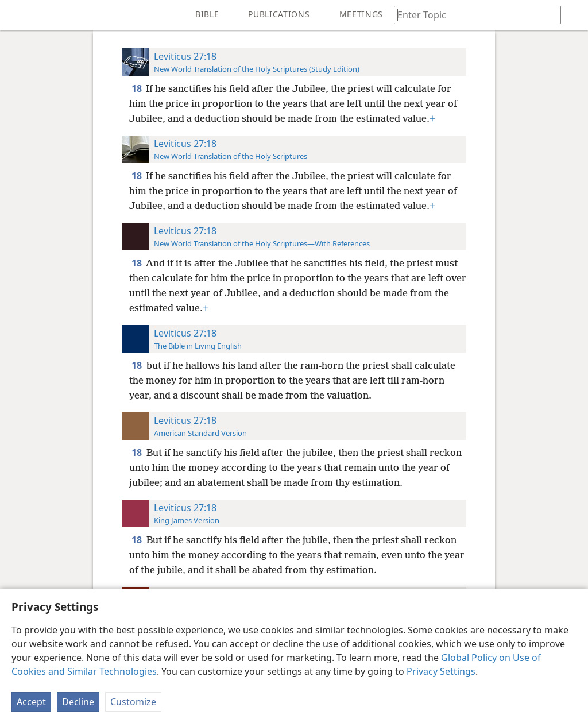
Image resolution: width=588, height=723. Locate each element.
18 (138, 88)
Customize (133, 702)
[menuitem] (17, 15)
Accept (31, 702)
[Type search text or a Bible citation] (472, 15)
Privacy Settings (441, 671)
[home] (17, 15)
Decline (78, 702)
